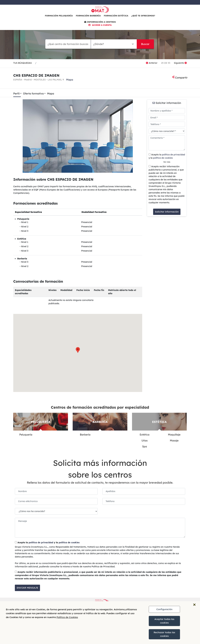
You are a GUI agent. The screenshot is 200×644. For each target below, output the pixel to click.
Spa (145, 446)
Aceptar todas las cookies (164, 621)
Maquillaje (174, 435)
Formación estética (116, 16)
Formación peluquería (59, 16)
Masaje (174, 441)
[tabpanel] (78, 136)
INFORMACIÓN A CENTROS (100, 22)
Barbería (85, 435)
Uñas (144, 441)
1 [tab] (78, 175)
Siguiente (180, 63)
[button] (78, 350)
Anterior (152, 63)
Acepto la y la (167, 156)
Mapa (70, 80)
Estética (145, 435)
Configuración (164, 609)
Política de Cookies (67, 617)
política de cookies (163, 158)
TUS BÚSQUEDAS (22, 63)
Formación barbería (88, 16)
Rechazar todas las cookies (164, 634)
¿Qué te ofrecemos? (143, 16)
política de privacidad (173, 155)
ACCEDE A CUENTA (100, 25)
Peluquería (26, 435)
